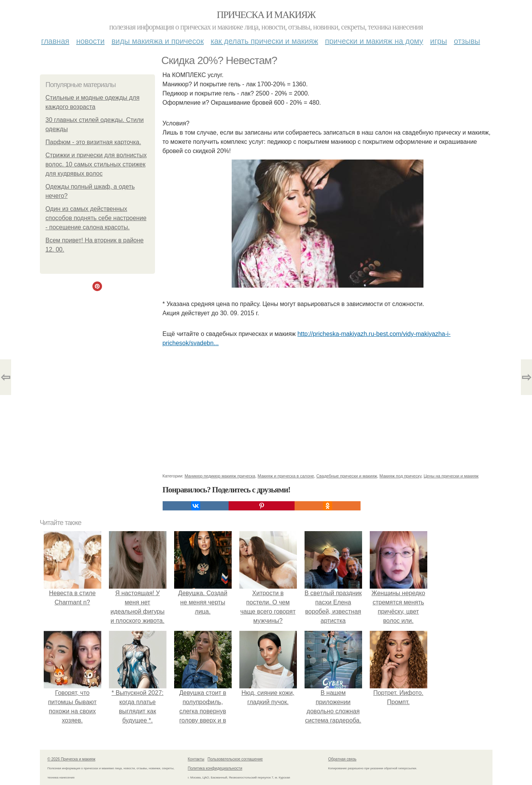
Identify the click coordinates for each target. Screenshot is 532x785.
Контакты (196, 759)
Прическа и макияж (266, 15)
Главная (55, 41)
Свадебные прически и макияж (347, 476)
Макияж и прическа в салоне (286, 476)
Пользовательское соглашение (235, 759)
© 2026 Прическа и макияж (72, 759)
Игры (438, 41)
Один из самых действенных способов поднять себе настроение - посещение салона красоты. (96, 218)
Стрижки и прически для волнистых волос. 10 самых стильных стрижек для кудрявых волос (96, 164)
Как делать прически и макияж (264, 41)
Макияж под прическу (400, 476)
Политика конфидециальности (215, 768)
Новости (91, 41)
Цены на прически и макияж (451, 476)
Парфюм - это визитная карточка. (93, 142)
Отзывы (467, 41)
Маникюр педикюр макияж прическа (220, 476)
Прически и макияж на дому (374, 41)
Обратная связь (343, 759)
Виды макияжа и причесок (158, 41)
